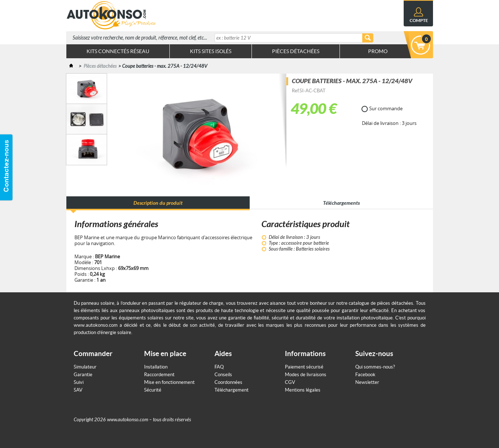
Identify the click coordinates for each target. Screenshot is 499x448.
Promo (378, 51)
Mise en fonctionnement (169, 382)
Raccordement (159, 375)
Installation (156, 367)
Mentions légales (303, 390)
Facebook (365, 375)
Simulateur (85, 367)
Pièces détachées (100, 66)
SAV (78, 390)
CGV (290, 382)
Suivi (79, 382)
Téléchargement (232, 390)
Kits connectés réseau (118, 51)
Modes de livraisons (306, 375)
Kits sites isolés (211, 51)
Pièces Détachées (296, 51)
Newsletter (367, 382)
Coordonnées (228, 382)
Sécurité (153, 390)
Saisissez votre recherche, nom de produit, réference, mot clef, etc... (140, 38)
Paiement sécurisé (304, 367)
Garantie (83, 375)
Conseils (223, 375)
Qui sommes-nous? (375, 367)
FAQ (219, 367)
